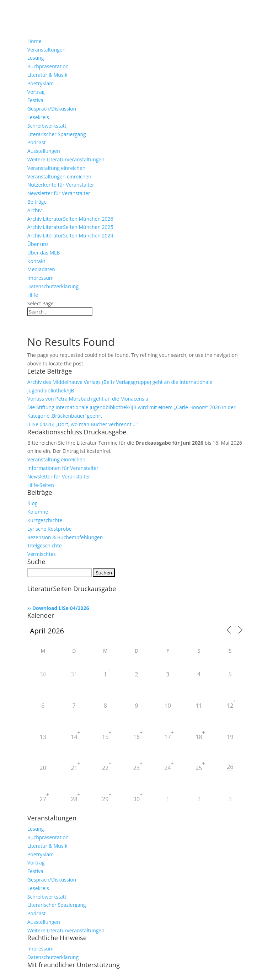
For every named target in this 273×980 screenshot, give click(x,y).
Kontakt (36, 261)
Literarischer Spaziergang (57, 134)
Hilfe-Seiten (41, 485)
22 (105, 768)
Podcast (37, 142)
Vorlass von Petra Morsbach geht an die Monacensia (88, 399)
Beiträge (37, 202)
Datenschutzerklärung (53, 286)
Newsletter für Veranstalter (59, 193)
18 (199, 737)
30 (43, 674)
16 (136, 737)
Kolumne (38, 512)
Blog (33, 503)
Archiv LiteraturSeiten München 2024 (70, 235)
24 (168, 768)
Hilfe (33, 295)
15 (105, 737)
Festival (36, 100)
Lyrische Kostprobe (50, 529)
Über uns (38, 244)
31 (74, 674)
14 (74, 737)
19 (230, 737)
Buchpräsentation (48, 66)
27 (43, 799)
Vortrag (36, 92)
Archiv (34, 210)
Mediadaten (41, 269)
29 (105, 799)
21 (74, 768)
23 (136, 768)
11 (199, 706)
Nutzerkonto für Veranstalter (61, 185)
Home (34, 41)
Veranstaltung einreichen (57, 168)
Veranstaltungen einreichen (59, 176)
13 (43, 737)
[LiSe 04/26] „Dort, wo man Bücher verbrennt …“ (83, 424)
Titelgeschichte (45, 545)
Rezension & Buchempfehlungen (65, 537)
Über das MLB (44, 253)
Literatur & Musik (47, 75)
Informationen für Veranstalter (63, 468)
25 (199, 768)
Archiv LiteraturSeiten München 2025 (70, 227)
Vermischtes (42, 554)
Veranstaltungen (46, 50)
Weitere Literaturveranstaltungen (66, 159)
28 (74, 799)
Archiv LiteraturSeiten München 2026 (70, 219)
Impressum (41, 278)
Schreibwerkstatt (47, 126)
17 (168, 737)
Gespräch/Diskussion (52, 109)
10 (168, 706)
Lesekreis (38, 117)
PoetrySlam (41, 83)
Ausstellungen (44, 151)
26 (230, 767)
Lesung (36, 58)
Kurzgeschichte (45, 520)
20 (43, 768)
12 (230, 706)
